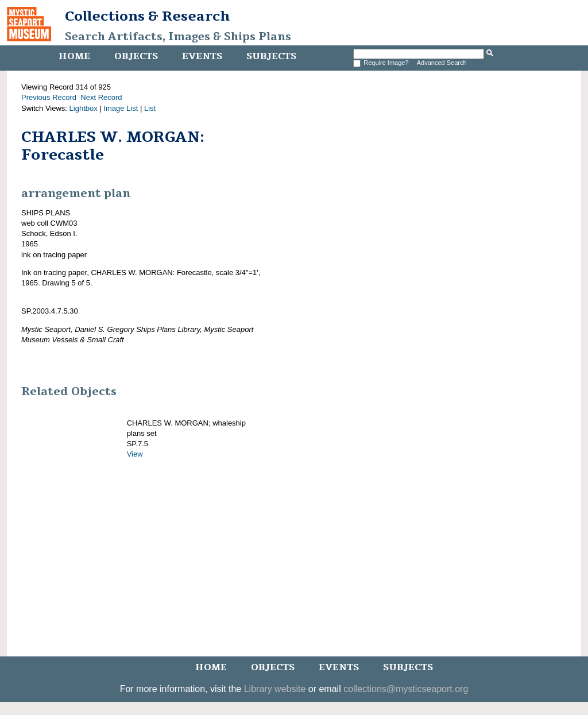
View (135, 454)
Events (202, 56)
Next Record (101, 97)
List (150, 108)
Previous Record (49, 97)
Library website (275, 689)
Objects (136, 56)
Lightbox (84, 108)
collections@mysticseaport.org (406, 689)
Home (74, 56)
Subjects (271, 56)
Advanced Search (442, 63)
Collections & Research (147, 16)
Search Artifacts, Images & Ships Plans (178, 37)
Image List (121, 108)
